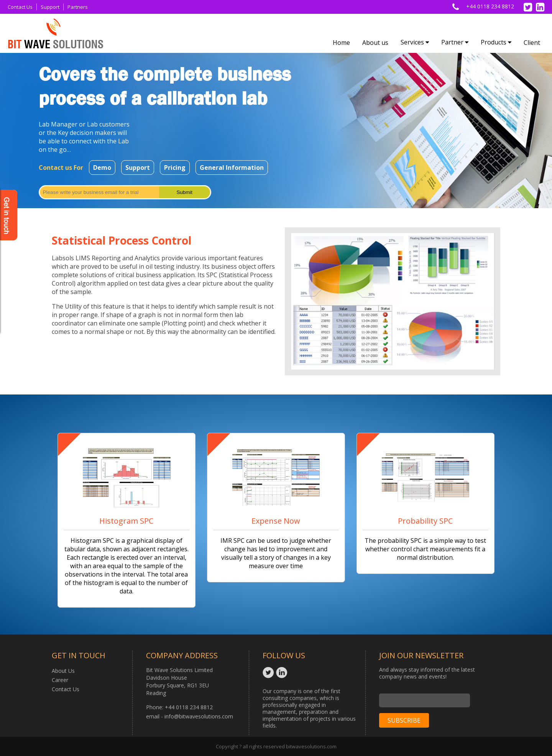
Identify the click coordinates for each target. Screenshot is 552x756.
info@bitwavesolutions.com (199, 716)
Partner (455, 42)
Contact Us (20, 7)
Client (532, 43)
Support (50, 7)
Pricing (175, 168)
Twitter (269, 672)
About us (375, 43)
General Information (232, 168)
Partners (78, 7)
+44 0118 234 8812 (490, 6)
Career (60, 680)
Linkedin (283, 672)
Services (415, 42)
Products (496, 42)
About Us (63, 671)
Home (341, 43)
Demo (102, 168)
